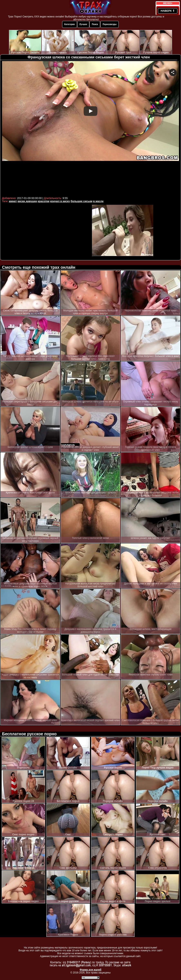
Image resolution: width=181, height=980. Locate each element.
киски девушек (27, 201)
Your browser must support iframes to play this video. (90, 128)
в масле (98, 201)
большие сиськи (82, 201)
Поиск (95, 24)
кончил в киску (60, 201)
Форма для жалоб (91, 970)
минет (13, 201)
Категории (70, 24)
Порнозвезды (109, 24)
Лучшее (83, 24)
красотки (43, 201)
